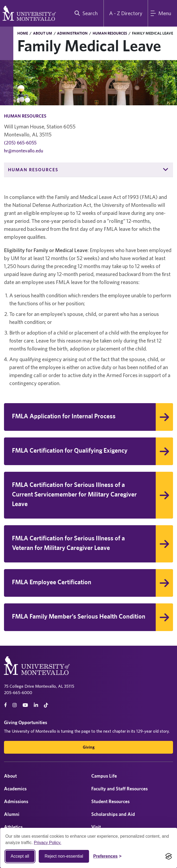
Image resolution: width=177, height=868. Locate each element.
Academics (15, 789)
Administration (72, 33)
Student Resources (110, 801)
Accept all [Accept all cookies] (20, 856)
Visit (96, 827)
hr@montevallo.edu (24, 151)
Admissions (16, 801)
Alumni (12, 814)
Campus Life (104, 776)
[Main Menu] (162, 13)
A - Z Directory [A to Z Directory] (126, 13)
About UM (43, 33)
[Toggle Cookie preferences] (107, 856)
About (10, 776)
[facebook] (5, 705)
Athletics (13, 827)
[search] (85, 13)
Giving (89, 747)
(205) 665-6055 (20, 143)
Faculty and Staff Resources (120, 789)
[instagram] (15, 705)
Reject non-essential (64, 856)
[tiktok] (46, 705)
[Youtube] (25, 705)
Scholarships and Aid (113, 814)
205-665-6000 (18, 692)
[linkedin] (36, 705)
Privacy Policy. (48, 843)
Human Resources (110, 33)
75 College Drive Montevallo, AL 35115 (39, 686)
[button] (166, 170)
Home (23, 33)
